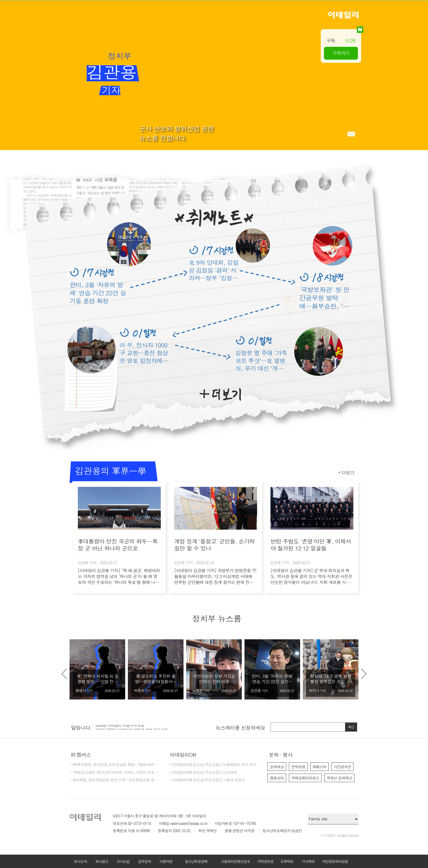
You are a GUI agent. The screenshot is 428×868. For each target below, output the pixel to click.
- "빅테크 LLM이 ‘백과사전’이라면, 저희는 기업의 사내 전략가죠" (115, 773)
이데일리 (343, 15)
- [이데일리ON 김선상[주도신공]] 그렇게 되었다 (207, 780)
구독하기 (341, 53)
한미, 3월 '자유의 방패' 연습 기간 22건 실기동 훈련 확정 (98, 293)
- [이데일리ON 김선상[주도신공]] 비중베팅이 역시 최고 (212, 765)
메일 (351, 134)
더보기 (220, 395)
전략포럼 (298, 767)
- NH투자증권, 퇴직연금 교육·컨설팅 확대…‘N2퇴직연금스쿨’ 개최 (115, 765)
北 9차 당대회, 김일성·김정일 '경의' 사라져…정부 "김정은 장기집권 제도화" (214, 270)
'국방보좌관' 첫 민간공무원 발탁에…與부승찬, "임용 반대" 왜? (324, 298)
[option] (97, 669)
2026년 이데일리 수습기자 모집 (120, 727)
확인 (351, 727)
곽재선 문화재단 (339, 778)
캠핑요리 (277, 778)
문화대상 (277, 767)
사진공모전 (343, 767)
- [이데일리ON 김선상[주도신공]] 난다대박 (203, 773)
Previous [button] (64, 674)
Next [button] (364, 674)
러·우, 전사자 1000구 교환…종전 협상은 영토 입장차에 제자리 (144, 353)
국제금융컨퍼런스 (305, 778)
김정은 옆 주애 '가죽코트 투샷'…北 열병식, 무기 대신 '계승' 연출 (261, 360)
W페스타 (320, 767)
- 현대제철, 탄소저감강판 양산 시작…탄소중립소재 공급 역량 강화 (115, 780)
